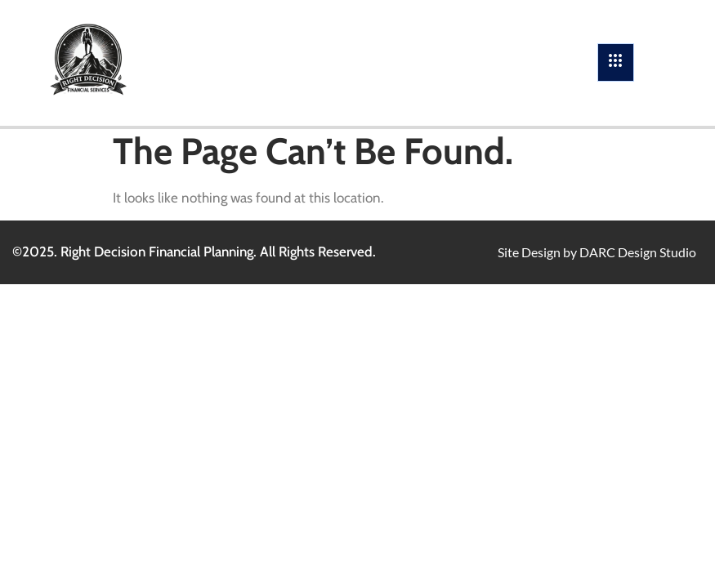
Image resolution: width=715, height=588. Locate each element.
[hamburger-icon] (616, 62)
